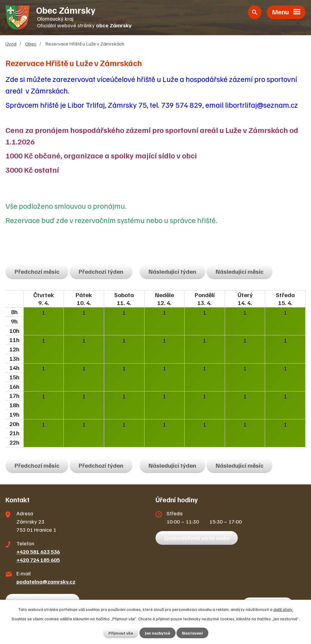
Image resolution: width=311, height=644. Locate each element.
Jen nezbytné (157, 633)
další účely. (283, 609)
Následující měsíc (240, 271)
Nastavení (192, 633)
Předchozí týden (101, 271)
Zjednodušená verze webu (197, 538)
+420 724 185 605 (38, 560)
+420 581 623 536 (38, 551)
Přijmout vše (121, 633)
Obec (31, 44)
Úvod (11, 44)
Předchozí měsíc (37, 271)
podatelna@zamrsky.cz (46, 581)
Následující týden (172, 271)
